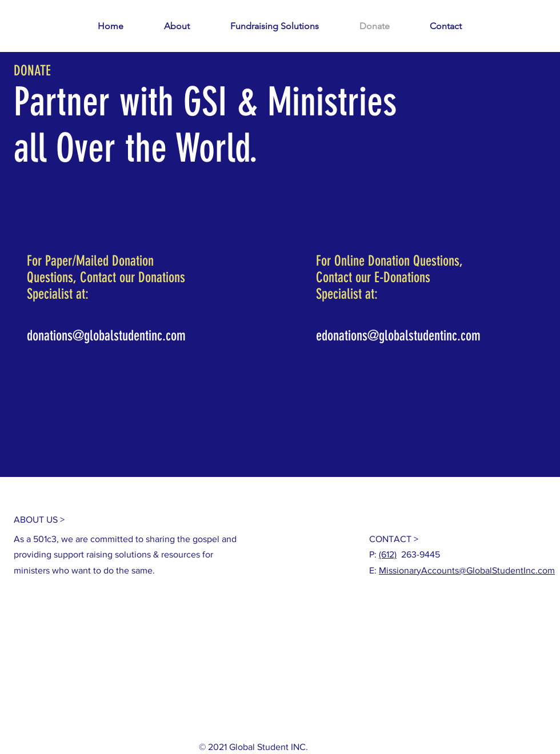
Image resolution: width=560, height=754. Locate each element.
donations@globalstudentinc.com (106, 336)
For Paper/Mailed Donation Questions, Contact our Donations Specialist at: (106, 277)
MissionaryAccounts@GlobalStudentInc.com (467, 570)
